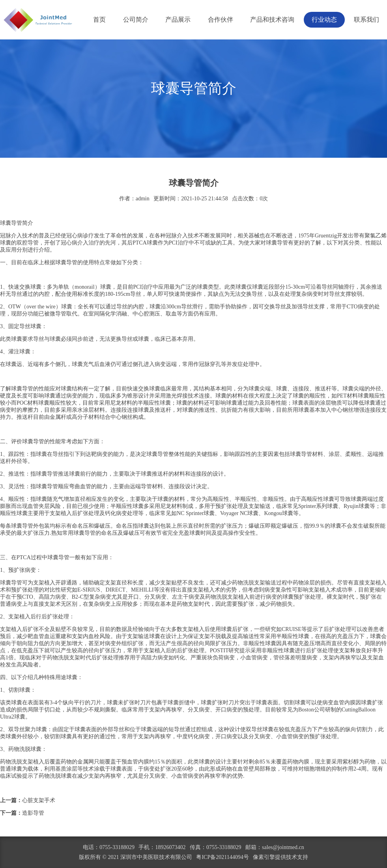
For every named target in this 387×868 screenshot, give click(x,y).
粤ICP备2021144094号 (222, 857)
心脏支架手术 (39, 800)
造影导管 (33, 813)
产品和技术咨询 (272, 20)
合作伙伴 (221, 20)
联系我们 (366, 20)
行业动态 (324, 20)
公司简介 (136, 20)
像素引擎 (264, 857)
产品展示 (178, 20)
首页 (99, 20)
